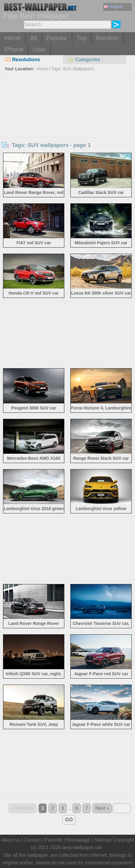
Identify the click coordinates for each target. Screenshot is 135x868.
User (39, 49)
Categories (84, 60)
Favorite (54, 840)
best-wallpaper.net (82, 848)
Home (13, 38)
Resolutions (22, 60)
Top (82, 38)
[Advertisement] (67, 119)
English (113, 7)
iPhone (14, 49)
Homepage (78, 840)
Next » (102, 808)
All (33, 38)
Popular (57, 38)
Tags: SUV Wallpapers (73, 69)
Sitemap (103, 840)
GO (69, 820)
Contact (33, 840)
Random (107, 38)
